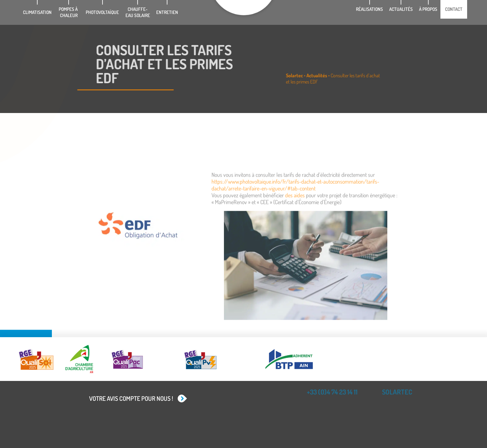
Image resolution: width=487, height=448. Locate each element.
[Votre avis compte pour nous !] (182, 398)
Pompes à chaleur (69, 12)
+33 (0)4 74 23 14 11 (332, 389)
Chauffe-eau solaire (138, 12)
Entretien (167, 12)
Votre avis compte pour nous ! (131, 398)
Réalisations (369, 9)
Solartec (313, 75)
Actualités (401, 9)
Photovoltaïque (102, 12)
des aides (295, 230)
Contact (454, 9)
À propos (428, 9)
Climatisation (37, 12)
